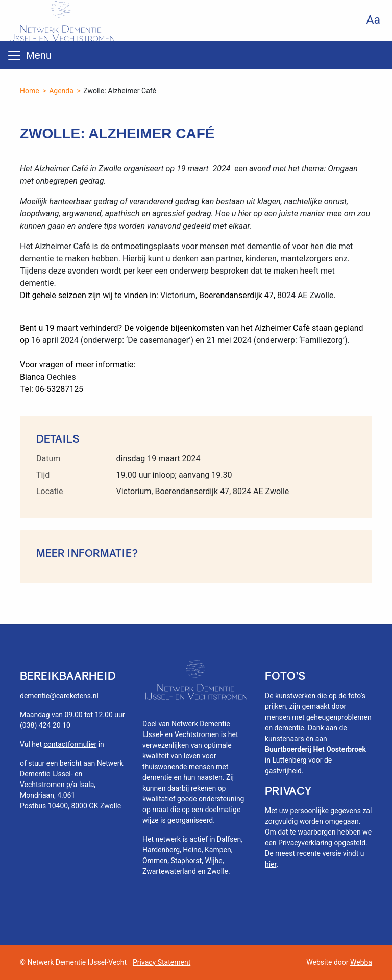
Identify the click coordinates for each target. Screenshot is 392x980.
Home (30, 91)
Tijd (43, 475)
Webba (361, 962)
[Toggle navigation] (14, 55)
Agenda (61, 91)
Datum (48, 459)
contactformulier (70, 744)
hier (271, 864)
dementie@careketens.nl (59, 696)
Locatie (50, 491)
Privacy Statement (162, 962)
